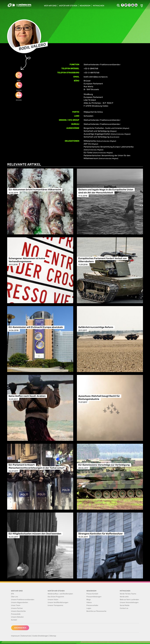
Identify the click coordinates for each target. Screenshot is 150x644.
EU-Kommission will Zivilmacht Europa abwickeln (36, 327)
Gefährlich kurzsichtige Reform (96, 327)
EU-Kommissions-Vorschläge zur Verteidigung (104, 465)
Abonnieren (20, 628)
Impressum (15, 636)
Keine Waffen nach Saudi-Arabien (27, 396)
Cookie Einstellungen (40, 636)
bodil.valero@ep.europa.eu (96, 77)
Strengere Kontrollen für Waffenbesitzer (101, 534)
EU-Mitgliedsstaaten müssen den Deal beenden (35, 534)
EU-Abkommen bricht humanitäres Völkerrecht (35, 190)
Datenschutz (26, 636)
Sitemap (53, 636)
